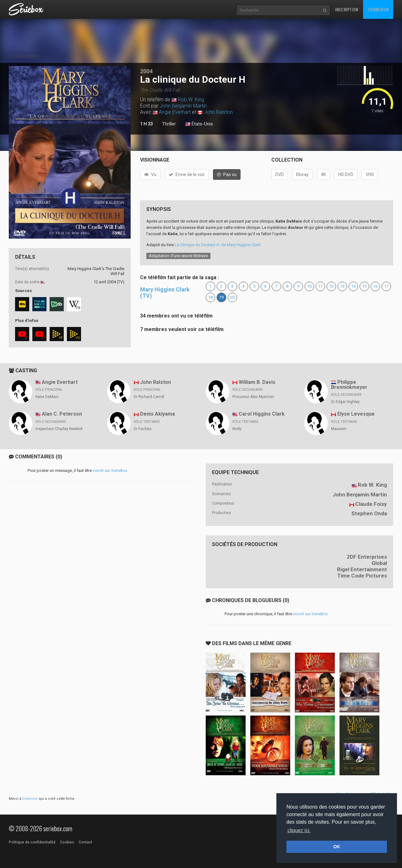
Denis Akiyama (158, 414)
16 (375, 286)
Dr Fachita (143, 429)
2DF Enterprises (367, 557)
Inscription (347, 9)
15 (364, 286)
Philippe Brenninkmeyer (349, 385)
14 (353, 286)
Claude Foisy (371, 504)
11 (320, 286)
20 (232, 297)
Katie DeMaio (47, 397)
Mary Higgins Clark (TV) (165, 293)
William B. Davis (257, 382)
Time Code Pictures (362, 576)
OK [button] (337, 847)
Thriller (169, 124)
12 (331, 286)
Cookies (67, 842)
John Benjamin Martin (183, 106)
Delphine (30, 799)
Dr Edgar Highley (345, 402)
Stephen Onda (369, 513)
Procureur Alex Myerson (253, 397)
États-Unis (199, 124)
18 (210, 297)
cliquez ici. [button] (299, 830)
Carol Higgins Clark (262, 414)
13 (342, 286)
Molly (237, 429)
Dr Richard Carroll (149, 397)
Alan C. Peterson (62, 414)
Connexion (378, 9)
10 (309, 286)
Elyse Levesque (356, 414)
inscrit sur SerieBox (110, 470)
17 (386, 286)
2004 (146, 71)
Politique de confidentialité (32, 842)
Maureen (339, 429)
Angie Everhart (175, 112)
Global (379, 563)
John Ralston (218, 112)
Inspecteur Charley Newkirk (59, 429)
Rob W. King (191, 100)
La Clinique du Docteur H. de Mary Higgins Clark (218, 245)
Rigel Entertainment (362, 569)
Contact (85, 842)
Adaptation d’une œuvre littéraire (178, 256)
